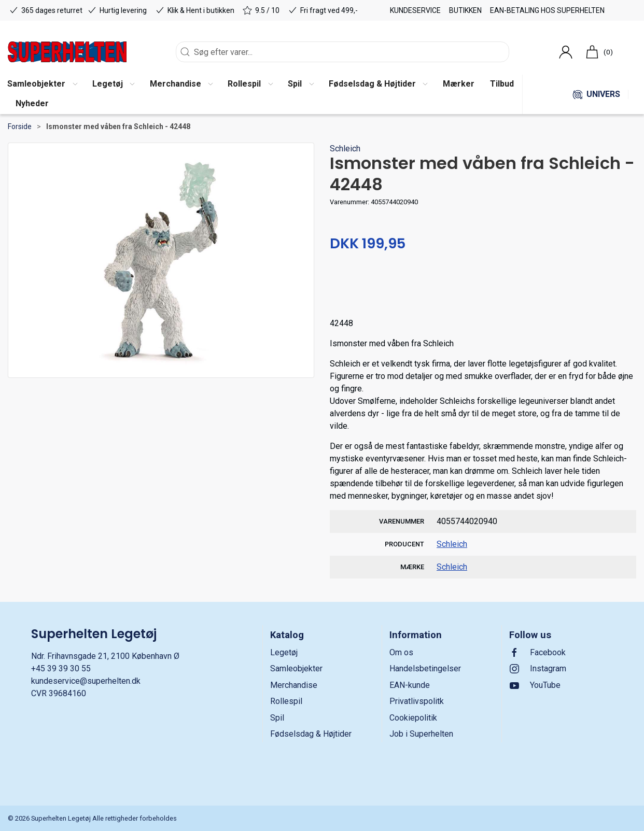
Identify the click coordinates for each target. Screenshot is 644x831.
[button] (113, 84)
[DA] (67, 52)
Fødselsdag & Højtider (311, 734)
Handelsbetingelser (425, 668)
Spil (277, 718)
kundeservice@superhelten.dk (86, 681)
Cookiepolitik (413, 718)
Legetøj (284, 652)
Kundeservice (415, 10)
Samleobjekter (296, 668)
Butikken (465, 10)
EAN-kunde (410, 685)
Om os (401, 652)
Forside (20, 126)
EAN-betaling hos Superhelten (547, 10)
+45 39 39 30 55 (61, 668)
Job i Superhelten (421, 734)
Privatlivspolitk (417, 701)
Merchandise (294, 685)
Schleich (345, 149)
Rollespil (286, 701)
